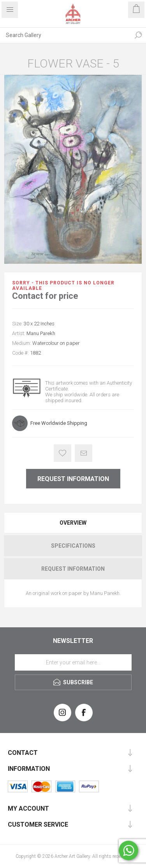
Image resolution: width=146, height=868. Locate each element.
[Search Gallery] (65, 35)
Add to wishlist (62, 453)
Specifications (73, 546)
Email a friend (84, 453)
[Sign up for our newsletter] (73, 662)
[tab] (73, 523)
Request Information (73, 479)
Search (138, 35)
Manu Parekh (41, 333)
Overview (73, 523)
